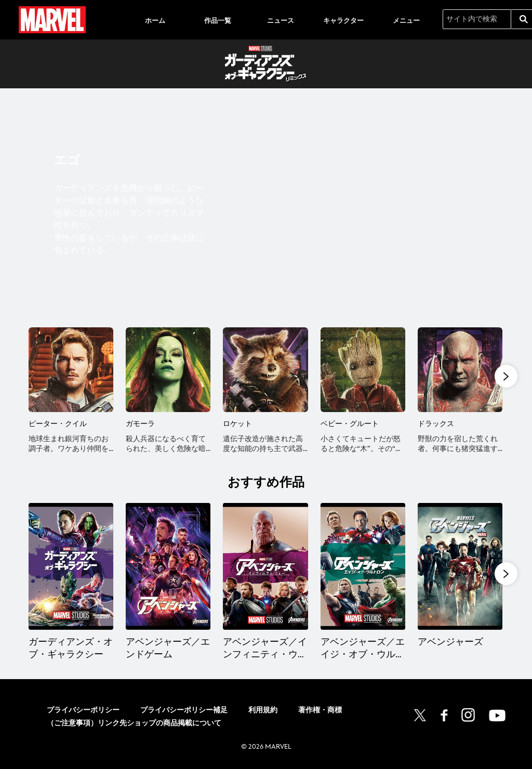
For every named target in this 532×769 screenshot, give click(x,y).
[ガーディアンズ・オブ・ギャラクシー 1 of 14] (71, 567)
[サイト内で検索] (477, 19)
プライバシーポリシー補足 (184, 713)
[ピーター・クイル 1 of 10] (71, 370)
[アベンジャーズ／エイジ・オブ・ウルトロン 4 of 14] (363, 567)
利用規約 (263, 713)
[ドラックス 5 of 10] (460, 370)
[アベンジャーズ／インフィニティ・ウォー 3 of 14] (265, 567)
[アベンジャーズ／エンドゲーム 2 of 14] (168, 567)
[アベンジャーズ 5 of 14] (460, 567)
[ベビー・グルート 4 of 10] (363, 370)
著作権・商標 (320, 713)
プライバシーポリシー (83, 713)
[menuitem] (155, 20)
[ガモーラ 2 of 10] (168, 370)
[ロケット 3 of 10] (265, 370)
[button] (506, 376)
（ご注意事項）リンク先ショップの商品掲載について (134, 725)
